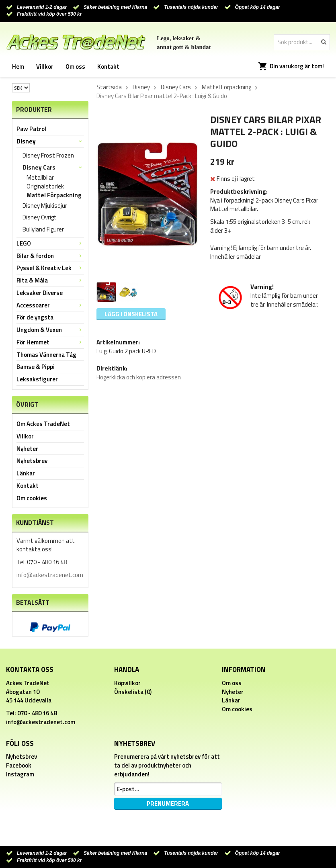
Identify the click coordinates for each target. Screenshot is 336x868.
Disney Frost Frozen (48, 155)
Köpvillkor (127, 683)
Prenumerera (168, 804)
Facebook (19, 765)
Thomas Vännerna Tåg (46, 355)
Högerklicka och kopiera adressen (139, 377)
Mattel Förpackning (54, 195)
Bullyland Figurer (43, 229)
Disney (50, 141)
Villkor (45, 67)
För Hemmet (50, 342)
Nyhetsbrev (32, 461)
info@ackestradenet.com (50, 575)
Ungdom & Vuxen (50, 330)
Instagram (20, 774)
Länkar (26, 473)
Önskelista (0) (133, 692)
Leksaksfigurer (37, 379)
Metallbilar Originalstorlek (45, 182)
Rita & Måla (50, 280)
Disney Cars (53, 167)
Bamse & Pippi (36, 367)
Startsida (109, 87)
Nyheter (27, 449)
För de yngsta (35, 317)
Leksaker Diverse (40, 293)
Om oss (75, 67)
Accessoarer (50, 305)
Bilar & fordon (50, 256)
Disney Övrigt (40, 217)
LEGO (50, 243)
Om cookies (32, 498)
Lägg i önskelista (131, 314)
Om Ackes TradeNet (43, 424)
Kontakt (108, 67)
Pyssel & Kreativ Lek (50, 268)
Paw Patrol (31, 129)
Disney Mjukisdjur (45, 206)
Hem (18, 67)
